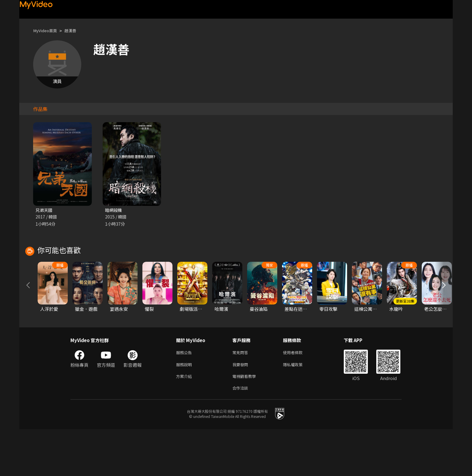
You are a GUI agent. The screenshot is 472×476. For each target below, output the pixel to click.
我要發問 (241, 409)
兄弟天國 (45, 210)
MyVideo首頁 (47, 31)
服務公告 (185, 396)
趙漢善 (75, 31)
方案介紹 (185, 422)
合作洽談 (241, 434)
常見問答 (241, 396)
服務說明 (185, 409)
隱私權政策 (298, 409)
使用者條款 (298, 396)
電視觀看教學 (246, 422)
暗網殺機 (114, 210)
